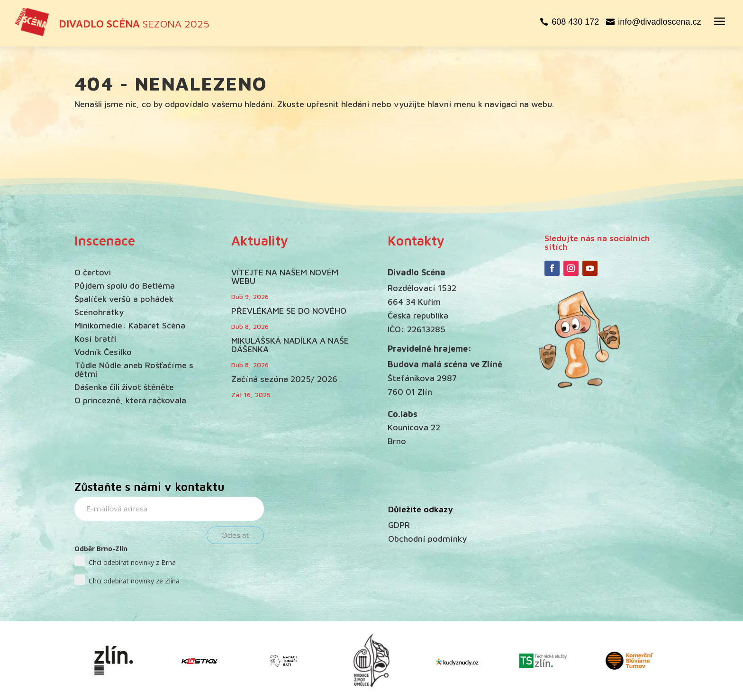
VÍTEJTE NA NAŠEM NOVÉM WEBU (285, 277)
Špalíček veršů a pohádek (124, 299)
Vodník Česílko (103, 352)
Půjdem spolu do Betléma (125, 286)
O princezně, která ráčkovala (130, 400)
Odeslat (235, 535)
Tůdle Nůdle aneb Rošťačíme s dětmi (134, 369)
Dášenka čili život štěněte (124, 387)
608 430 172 (575, 22)
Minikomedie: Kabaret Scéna (130, 325)
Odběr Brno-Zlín (101, 549)
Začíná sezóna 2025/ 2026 (284, 379)
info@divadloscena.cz (659, 22)
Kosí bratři (95, 339)
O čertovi (93, 272)
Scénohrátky (99, 312)
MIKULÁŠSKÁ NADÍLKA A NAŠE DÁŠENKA (290, 345)
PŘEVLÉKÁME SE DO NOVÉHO (289, 311)
